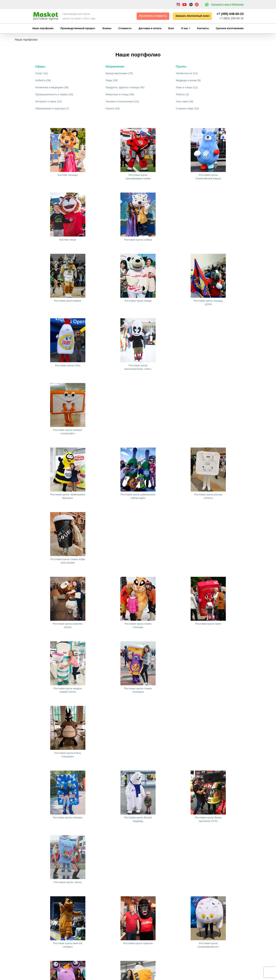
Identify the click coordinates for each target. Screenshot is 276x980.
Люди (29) (112, 80)
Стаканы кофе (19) (187, 108)
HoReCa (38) (43, 80)
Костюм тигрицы (68, 175)
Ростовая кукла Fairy (68, 365)
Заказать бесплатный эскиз (192, 16)
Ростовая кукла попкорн (68, 817)
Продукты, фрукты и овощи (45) (125, 87)
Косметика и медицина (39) (52, 87)
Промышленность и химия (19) (54, 94)
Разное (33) (112, 108)
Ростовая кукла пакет (208, 624)
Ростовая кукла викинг (68, 301)
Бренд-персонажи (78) (119, 73)
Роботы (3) (182, 94)
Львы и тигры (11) (187, 87)
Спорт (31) (42, 73)
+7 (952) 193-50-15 (232, 18)
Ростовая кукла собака (138, 240)
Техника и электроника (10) (122, 101)
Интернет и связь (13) (48, 101)
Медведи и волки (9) (188, 80)
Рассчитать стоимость (153, 16)
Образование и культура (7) (52, 108)
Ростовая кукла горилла (138, 943)
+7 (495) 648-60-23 (230, 14)
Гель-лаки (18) (185, 101)
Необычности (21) (187, 73)
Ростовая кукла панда (138, 301)
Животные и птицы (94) (120, 94)
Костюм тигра (68, 240)
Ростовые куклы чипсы (68, 882)
